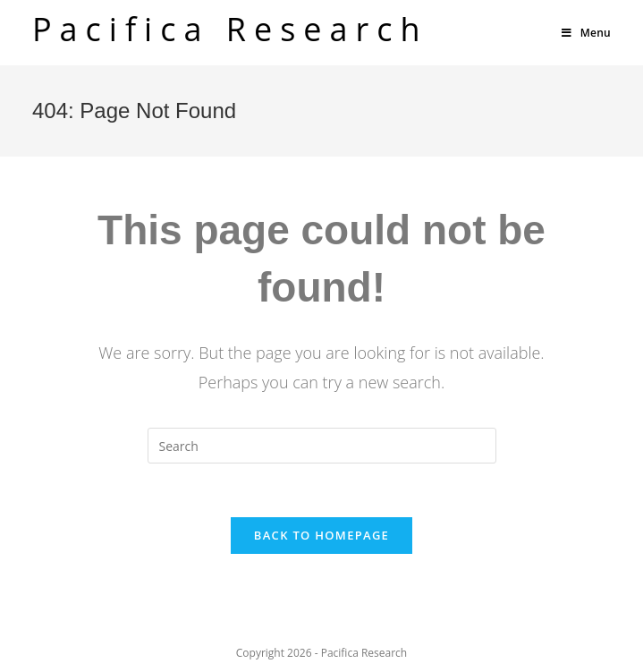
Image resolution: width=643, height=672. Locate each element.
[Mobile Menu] (586, 33)
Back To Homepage (321, 535)
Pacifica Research (230, 29)
